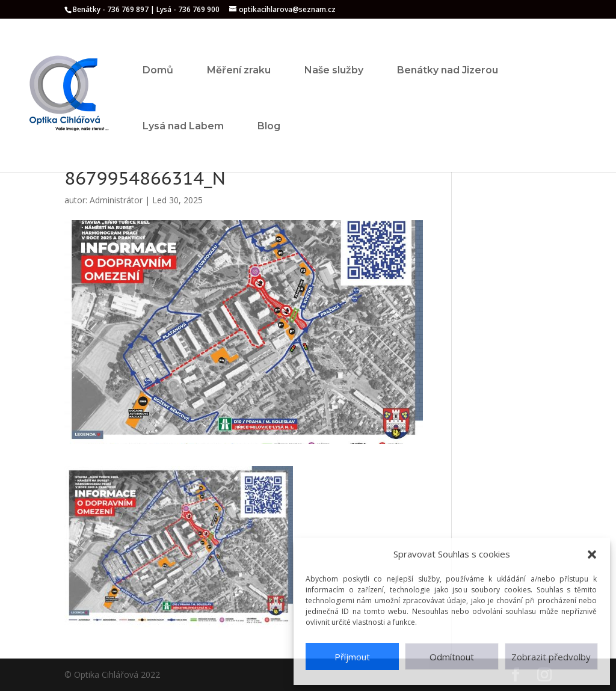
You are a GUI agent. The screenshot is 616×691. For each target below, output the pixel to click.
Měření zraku (239, 70)
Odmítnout (452, 657)
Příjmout (352, 657)
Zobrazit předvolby (551, 657)
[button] (592, 554)
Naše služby (334, 70)
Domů (158, 70)
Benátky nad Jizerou (448, 70)
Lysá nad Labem (183, 126)
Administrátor (116, 200)
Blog (269, 126)
